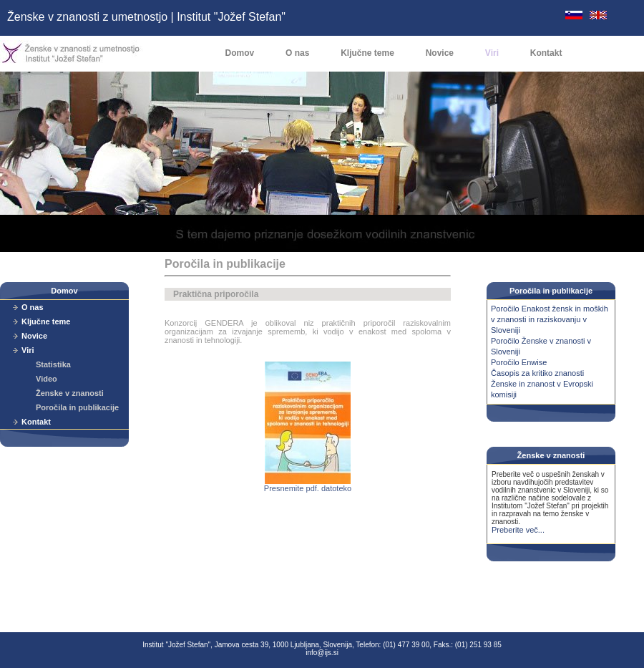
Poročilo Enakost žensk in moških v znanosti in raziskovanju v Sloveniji (550, 319)
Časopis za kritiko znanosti (537, 373)
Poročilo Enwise (519, 362)
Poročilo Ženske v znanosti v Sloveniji (541, 346)
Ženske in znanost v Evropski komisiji (542, 389)
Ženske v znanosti (70, 393)
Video (47, 379)
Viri (492, 53)
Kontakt (546, 53)
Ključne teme (367, 53)
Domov (240, 53)
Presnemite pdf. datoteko (308, 485)
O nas (297, 53)
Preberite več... (518, 530)
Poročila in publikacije (77, 407)
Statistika (53, 364)
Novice (440, 53)
